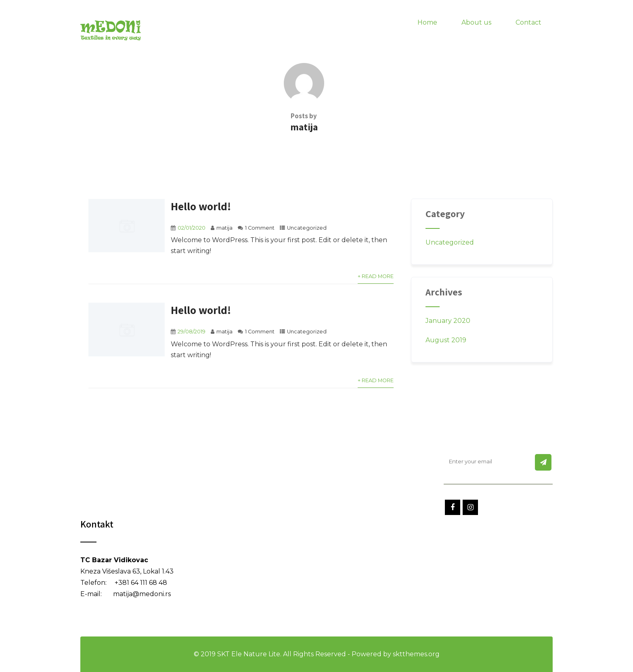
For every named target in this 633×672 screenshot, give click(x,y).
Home (427, 22)
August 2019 (446, 340)
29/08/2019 (192, 332)
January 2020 (448, 321)
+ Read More (376, 276)
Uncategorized (307, 228)
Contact (528, 22)
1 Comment (260, 228)
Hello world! (201, 206)
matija (224, 228)
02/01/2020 (192, 228)
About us (476, 22)
